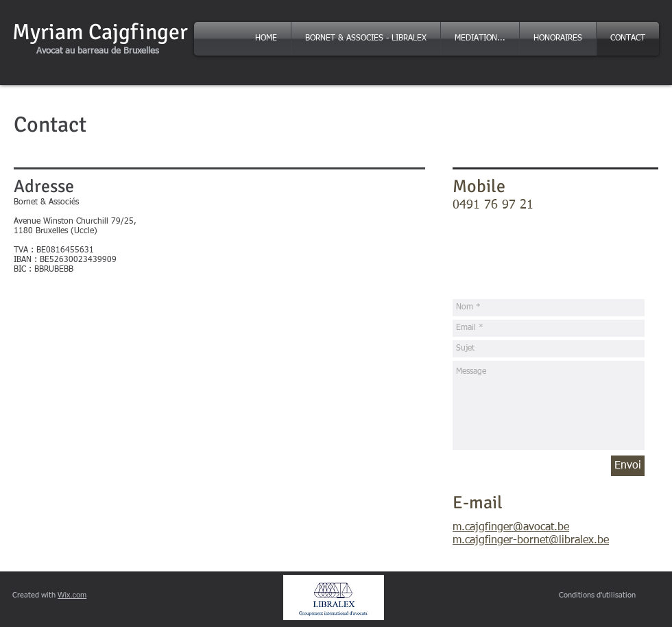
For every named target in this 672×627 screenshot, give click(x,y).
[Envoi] (628, 466)
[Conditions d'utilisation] (597, 595)
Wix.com (72, 595)
